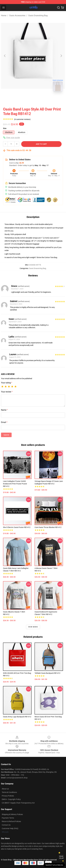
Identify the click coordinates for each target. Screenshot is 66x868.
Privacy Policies (8, 796)
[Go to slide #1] (27, 99)
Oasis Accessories (17, 16)
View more (33, 627)
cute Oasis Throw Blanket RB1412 (48, 527)
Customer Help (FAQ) (10, 828)
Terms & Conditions (9, 792)
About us (5, 789)
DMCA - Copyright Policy (11, 799)
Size (5, 128)
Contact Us (6, 825)
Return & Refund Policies (11, 821)
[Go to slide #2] (40, 99)
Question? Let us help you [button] (54, 865)
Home (4, 16)
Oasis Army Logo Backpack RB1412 (17, 717)
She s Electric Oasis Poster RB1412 (17, 527)
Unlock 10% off (61, 857)
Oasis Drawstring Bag (38, 16)
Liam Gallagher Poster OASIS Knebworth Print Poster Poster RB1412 (15, 484)
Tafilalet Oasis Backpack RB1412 (47, 673)
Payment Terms (8, 818)
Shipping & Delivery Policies (12, 814)
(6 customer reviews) (22, 119)
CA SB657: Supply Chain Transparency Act (18, 803)
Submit (6, 435)
